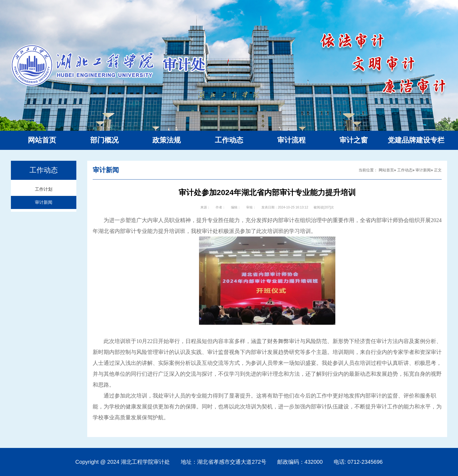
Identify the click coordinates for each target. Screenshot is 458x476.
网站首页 (386, 170)
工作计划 (44, 189)
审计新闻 (44, 202)
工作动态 (405, 170)
